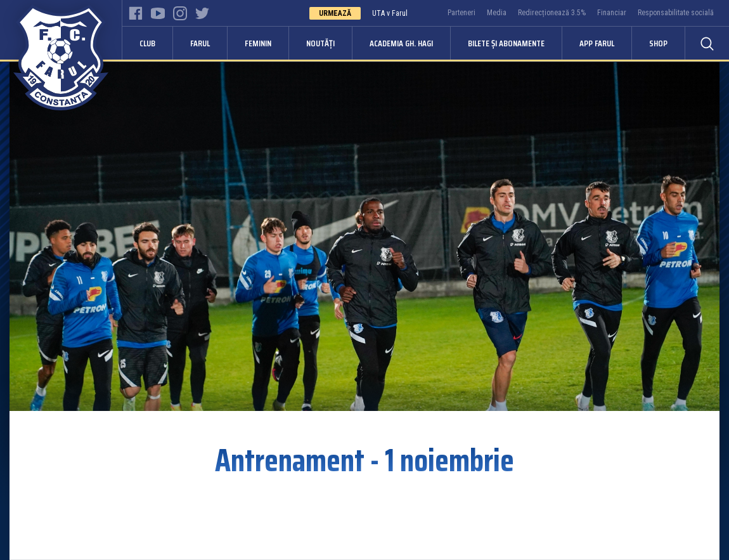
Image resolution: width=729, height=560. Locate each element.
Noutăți (320, 43)
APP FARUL (597, 43)
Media (497, 13)
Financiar (612, 13)
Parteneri (461, 13)
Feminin (258, 43)
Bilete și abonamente (506, 43)
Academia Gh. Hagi (401, 43)
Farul (200, 43)
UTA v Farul (390, 13)
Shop (658, 43)
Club (147, 43)
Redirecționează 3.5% (552, 13)
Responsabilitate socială (676, 13)
